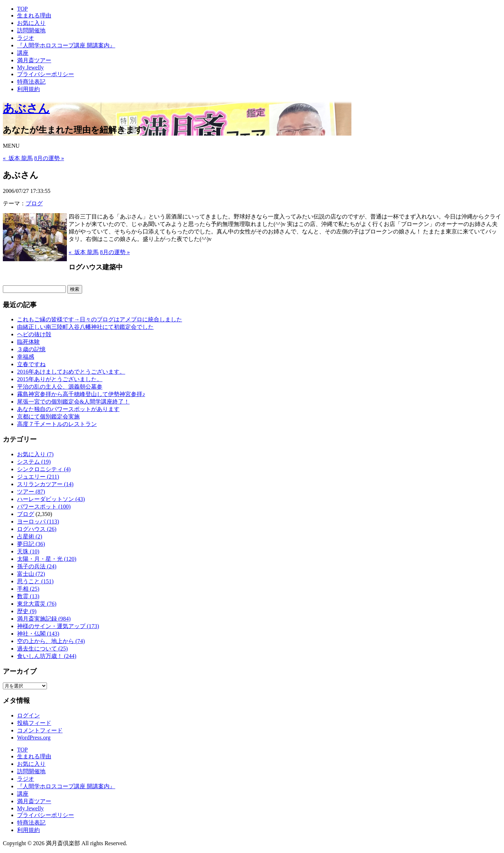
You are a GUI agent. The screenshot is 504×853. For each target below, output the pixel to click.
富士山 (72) (31, 574)
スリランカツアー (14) (45, 484)
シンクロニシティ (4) (44, 469)
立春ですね (31, 364)
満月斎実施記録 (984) (44, 619)
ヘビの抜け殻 (34, 334)
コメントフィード (40, 730)
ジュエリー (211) (38, 477)
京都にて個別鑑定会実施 (48, 417)
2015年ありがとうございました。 (60, 379)
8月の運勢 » (49, 158)
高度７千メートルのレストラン (57, 424)
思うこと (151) (35, 581)
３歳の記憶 (31, 349)
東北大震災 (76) (37, 604)
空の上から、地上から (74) (51, 641)
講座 (23, 53)
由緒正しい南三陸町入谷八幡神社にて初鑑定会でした (85, 327)
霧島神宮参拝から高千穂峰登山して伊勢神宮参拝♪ (81, 394)
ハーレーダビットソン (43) (51, 499)
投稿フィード (34, 723)
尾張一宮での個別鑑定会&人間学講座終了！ (73, 402)
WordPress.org (34, 738)
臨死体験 (28, 342)
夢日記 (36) (31, 544)
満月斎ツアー (34, 60)
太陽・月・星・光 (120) (47, 559)
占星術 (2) (30, 536)
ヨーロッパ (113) (38, 522)
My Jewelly (30, 67)
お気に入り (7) (35, 454)
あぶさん (26, 108)
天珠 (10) (28, 551)
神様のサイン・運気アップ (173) (58, 626)
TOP (22, 9)
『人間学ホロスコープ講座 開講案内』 (66, 45)
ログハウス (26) (37, 529)
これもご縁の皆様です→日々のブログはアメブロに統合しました (100, 319)
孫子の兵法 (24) (37, 566)
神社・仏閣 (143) (38, 634)
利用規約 (28, 89)
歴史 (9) (27, 611)
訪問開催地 (31, 30)
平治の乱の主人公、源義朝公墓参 (60, 387)
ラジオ (26, 38)
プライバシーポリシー (46, 74)
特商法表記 (31, 82)
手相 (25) (28, 589)
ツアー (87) (31, 492)
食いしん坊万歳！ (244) (47, 656)
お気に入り (31, 23)
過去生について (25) (43, 649)
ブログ (34, 203)
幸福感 (26, 357)
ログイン (28, 715)
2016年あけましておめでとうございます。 (71, 372)
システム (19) (34, 462)
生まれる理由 (34, 15)
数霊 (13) (28, 596)
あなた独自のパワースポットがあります (68, 409)
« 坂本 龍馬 (18, 158)
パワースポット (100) (44, 507)
